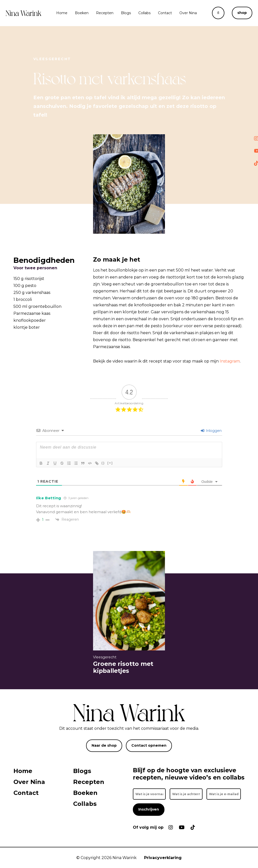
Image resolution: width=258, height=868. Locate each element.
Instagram (230, 361)
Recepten (105, 13)
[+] (110, 463)
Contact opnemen (149, 745)
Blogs (126, 13)
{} (103, 463)
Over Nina (188, 13)
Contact (165, 13)
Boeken (82, 13)
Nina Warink (125, 858)
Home (62, 13)
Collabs (144, 13)
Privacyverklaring (163, 858)
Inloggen (211, 431)
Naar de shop (104, 745)
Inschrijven (149, 809)
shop (242, 13)
